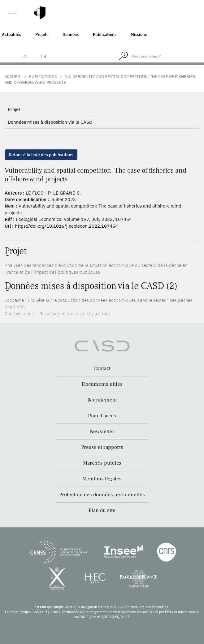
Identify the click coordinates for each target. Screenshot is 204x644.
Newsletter (102, 431)
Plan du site (102, 510)
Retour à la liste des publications (41, 155)
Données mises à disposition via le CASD (50, 122)
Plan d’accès (102, 416)
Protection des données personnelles (102, 495)
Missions (139, 34)
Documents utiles (102, 384)
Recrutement (102, 400)
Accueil (13, 77)
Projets (42, 34)
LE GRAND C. (67, 193)
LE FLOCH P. (39, 193)
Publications (105, 34)
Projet (14, 109)
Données (71, 34)
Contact (102, 368)
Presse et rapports (102, 447)
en (24, 56)
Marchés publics (102, 463)
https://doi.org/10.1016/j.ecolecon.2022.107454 (66, 226)
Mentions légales (102, 479)
